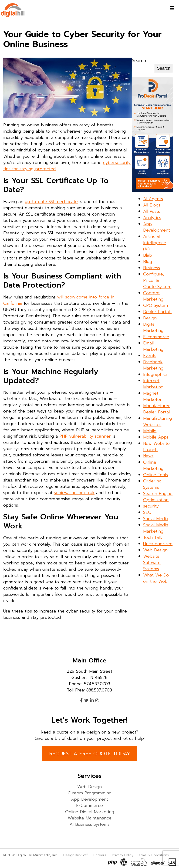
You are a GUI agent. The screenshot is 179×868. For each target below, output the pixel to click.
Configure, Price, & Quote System (157, 280)
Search (139, 61)
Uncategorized (158, 544)
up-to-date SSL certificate (51, 202)
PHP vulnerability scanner (85, 436)
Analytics (152, 218)
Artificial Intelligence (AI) (155, 243)
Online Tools (155, 475)
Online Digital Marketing (90, 812)
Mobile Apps (156, 437)
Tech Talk (153, 537)
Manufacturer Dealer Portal (157, 409)
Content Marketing (153, 296)
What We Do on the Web (156, 578)
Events (150, 356)
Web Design (155, 550)
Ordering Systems (152, 484)
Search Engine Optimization (158, 497)
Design (150, 318)
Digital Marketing (153, 327)
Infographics (155, 374)
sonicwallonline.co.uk (74, 493)
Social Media (156, 519)
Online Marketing (153, 465)
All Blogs (152, 205)
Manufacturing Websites (157, 421)
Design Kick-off (76, 855)
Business (152, 268)
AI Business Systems (89, 824)
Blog (148, 262)
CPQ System (155, 305)
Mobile (150, 431)
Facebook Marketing (153, 365)
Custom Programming (90, 793)
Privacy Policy (123, 855)
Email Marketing (153, 346)
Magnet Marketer (152, 396)
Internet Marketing (153, 384)
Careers (100, 855)
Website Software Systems (152, 563)
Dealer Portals (157, 312)
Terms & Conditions (153, 855)
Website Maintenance (90, 818)
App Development (157, 227)
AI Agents (153, 199)
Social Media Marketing (156, 528)
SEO (147, 512)
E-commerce (156, 337)
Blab (148, 255)
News (148, 456)
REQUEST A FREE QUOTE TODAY (90, 754)
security (151, 506)
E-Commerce (89, 806)
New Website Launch (156, 447)
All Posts (152, 211)
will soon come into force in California (59, 300)
